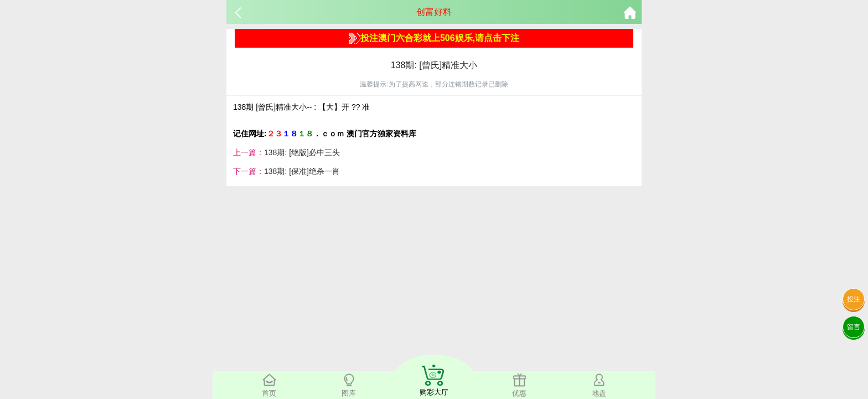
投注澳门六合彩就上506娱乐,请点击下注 (434, 38)
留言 (854, 327)
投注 (854, 299)
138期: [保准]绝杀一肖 (302, 171)
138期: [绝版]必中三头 (302, 152)
